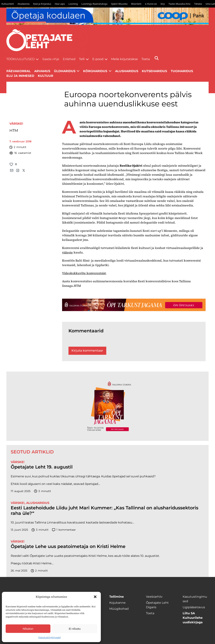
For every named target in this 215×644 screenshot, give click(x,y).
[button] (95, 597)
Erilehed (69, 59)
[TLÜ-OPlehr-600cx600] (107, 406)
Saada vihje (51, 59)
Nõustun (28, 629)
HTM (14, 130)
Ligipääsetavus (194, 607)
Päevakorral (19, 71)
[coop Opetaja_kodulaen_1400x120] (107, 16)
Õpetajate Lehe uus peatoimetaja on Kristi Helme (68, 546)
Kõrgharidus (95, 71)
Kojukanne (117, 603)
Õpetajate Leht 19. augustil (42, 467)
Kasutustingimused (49, 637)
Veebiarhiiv (154, 597)
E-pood (98, 59)
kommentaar (64, 530)
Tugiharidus (182, 71)
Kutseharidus (154, 71)
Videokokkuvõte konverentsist (84, 273)
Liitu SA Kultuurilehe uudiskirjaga (193, 618)
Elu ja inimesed (20, 76)
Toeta (146, 59)
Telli (82, 59)
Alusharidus (127, 71)
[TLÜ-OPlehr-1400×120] (134, 305)
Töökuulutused (21, 59)
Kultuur (46, 76)
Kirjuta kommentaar (87, 351)
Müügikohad (119, 609)
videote (67, 252)
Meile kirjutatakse (125, 59)
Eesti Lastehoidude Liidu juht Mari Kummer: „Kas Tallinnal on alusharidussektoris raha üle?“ (104, 511)
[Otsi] (157, 58)
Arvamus (42, 71)
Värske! (16, 124)
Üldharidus (65, 71)
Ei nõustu (75, 629)
